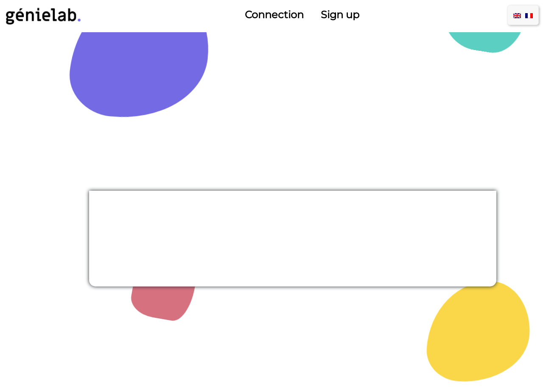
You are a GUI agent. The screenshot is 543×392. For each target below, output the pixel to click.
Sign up (340, 15)
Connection (274, 15)
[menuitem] (517, 15)
